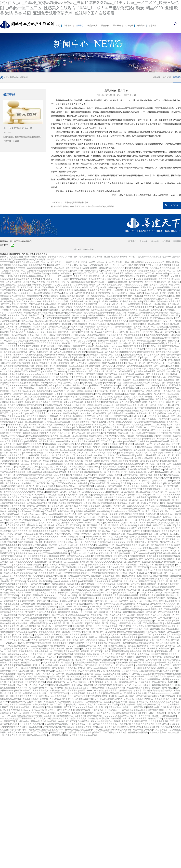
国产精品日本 (75, 492)
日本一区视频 (114, 721)
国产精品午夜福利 (63, 626)
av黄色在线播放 (109, 433)
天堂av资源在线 (147, 411)
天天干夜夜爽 (48, 517)
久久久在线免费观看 (151, 489)
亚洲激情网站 (93, 467)
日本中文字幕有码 (131, 475)
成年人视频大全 (104, 713)
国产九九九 (86, 649)
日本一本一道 (131, 520)
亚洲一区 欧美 (57, 732)
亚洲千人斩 (152, 618)
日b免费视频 (32, 581)
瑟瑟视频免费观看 (47, 632)
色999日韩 (167, 383)
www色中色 (5, 464)
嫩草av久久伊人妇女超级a (41, 285)
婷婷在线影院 (45, 668)
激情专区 (31, 506)
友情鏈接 (143, 241)
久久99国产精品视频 (38, 649)
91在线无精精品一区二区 (102, 296)
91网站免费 (83, 483)
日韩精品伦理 (124, 399)
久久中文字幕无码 (22, 411)
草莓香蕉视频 (43, 391)
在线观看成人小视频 (112, 674)
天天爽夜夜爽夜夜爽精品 (114, 607)
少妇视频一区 (168, 615)
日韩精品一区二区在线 (105, 425)
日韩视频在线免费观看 (165, 565)
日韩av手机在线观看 (58, 335)
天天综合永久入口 (95, 352)
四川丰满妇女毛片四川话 (153, 511)
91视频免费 (55, 691)
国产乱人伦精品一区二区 (32, 315)
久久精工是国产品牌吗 (160, 268)
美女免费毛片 (150, 296)
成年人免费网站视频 (27, 343)
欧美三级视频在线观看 (137, 534)
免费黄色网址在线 (85, 455)
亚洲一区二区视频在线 (100, 293)
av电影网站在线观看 (115, 539)
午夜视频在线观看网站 (102, 573)
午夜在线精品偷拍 (81, 385)
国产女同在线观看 (139, 537)
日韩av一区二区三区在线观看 (138, 685)
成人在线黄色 (43, 433)
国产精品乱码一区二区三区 (98, 702)
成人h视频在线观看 (66, 444)
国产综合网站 (136, 360)
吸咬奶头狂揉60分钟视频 (137, 268)
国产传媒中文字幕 (81, 369)
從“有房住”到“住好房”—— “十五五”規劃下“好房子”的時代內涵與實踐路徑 (83, 206)
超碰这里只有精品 (58, 455)
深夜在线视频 (136, 651)
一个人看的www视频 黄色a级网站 (67, 397)
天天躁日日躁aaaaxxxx (55, 489)
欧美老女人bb (33, 332)
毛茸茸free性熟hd (120, 293)
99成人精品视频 (27, 321)
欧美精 (107, 304)
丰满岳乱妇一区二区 (127, 433)
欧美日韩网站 (149, 439)
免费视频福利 (23, 716)
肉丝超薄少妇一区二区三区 (142, 332)
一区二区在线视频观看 (106, 584)
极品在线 (136, 315)
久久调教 (167, 478)
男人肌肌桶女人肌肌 (61, 637)
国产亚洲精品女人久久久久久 (163, 604)
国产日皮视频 (25, 327)
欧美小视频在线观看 (82, 427)
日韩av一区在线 (136, 293)
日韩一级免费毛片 (150, 579)
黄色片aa (158, 478)
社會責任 (105, 26)
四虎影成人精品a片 (36, 503)
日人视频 (99, 590)
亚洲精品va (25, 710)
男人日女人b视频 (64, 385)
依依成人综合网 (170, 660)
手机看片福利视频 (12, 324)
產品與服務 (92, 26)
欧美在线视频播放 (39, 500)
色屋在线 (129, 273)
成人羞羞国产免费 (86, 567)
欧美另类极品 (104, 542)
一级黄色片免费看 (157, 537)
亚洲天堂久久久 (96, 304)
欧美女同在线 (162, 724)
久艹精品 (124, 601)
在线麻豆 (125, 481)
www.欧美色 (5, 441)
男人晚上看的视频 (161, 313)
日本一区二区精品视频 (74, 388)
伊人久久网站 (48, 369)
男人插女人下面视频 (125, 436)
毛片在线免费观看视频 (96, 453)
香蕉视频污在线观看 (98, 324)
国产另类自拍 (33, 539)
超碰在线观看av (112, 691)
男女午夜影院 (139, 531)
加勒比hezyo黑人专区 (25, 366)
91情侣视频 (49, 702)
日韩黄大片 (121, 366)
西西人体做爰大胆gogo (18, 640)
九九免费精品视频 (20, 265)
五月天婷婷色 (26, 724)
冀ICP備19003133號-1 (84, 249)
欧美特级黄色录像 (74, 268)
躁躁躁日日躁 (47, 394)
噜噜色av (49, 618)
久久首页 (150, 265)
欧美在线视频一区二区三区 (146, 450)
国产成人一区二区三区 (111, 355)
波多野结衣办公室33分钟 (84, 416)
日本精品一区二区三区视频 (60, 307)
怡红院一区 (151, 444)
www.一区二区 (30, 587)
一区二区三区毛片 (25, 397)
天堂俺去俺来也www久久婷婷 (58, 315)
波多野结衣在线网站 (147, 528)
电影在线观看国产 (79, 279)
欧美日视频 (88, 318)
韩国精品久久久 (63, 481)
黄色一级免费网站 (102, 559)
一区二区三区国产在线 (20, 299)
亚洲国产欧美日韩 (62, 318)
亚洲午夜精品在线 (146, 565)
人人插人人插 (156, 357)
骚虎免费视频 (154, 598)
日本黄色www (14, 416)
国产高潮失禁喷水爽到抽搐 (60, 427)
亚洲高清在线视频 (148, 595)
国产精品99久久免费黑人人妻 (104, 629)
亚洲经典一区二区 (99, 349)
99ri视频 (39, 702)
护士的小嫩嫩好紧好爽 (46, 366)
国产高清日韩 (92, 374)
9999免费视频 (12, 307)
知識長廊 (141, 26)
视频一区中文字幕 (20, 489)
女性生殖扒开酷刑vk (115, 262)
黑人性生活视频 (59, 615)
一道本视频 (161, 464)
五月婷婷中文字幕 (115, 579)
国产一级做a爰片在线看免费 (68, 287)
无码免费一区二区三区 (140, 310)
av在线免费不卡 (123, 425)
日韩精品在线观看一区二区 (119, 315)
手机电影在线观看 (31, 699)
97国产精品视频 (17, 383)
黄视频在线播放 (147, 399)
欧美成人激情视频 (128, 525)
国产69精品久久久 (22, 301)
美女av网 (128, 531)
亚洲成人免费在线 (21, 357)
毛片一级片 (96, 369)
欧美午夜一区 (165, 649)
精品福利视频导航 (58, 677)
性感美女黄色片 (34, 296)
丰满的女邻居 (112, 282)
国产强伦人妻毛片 (116, 279)
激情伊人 (149, 467)
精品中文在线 (125, 318)
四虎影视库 (55, 273)
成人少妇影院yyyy (105, 416)
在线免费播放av (65, 657)
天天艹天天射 (165, 279)
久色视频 (35, 279)
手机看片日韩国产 (62, 279)
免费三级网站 (10, 570)
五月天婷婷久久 (36, 304)
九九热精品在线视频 (165, 506)
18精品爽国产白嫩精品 (82, 346)
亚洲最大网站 (18, 441)
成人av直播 (69, 293)
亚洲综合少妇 (64, 531)
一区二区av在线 (174, 271)
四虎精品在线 (130, 441)
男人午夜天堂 (79, 433)
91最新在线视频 (111, 385)
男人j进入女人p (138, 416)
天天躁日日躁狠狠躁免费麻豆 (81, 394)
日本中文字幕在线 (136, 677)
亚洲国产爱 (148, 377)
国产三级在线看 (163, 643)
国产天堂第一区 (86, 332)
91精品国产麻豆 (50, 598)
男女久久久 (170, 511)
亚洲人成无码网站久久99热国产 (156, 276)
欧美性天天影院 (151, 299)
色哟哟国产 (109, 383)
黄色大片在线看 (21, 727)
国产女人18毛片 (84, 413)
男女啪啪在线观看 (56, 495)
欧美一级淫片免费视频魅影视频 (101, 357)
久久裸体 (15, 517)
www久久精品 (119, 587)
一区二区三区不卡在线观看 (135, 719)
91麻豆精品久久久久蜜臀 (66, 671)
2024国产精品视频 (108, 287)
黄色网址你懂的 (145, 525)
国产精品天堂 (71, 469)
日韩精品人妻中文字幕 (47, 612)
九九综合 (119, 329)
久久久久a (70, 539)
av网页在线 (150, 506)
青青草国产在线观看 (53, 405)
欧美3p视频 (90, 327)
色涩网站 (169, 343)
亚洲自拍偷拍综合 (145, 576)
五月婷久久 (156, 310)
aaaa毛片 (119, 441)
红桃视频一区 (96, 385)
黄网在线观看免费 (76, 576)
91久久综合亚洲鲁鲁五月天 (106, 343)
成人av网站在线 (134, 366)
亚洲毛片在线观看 (39, 385)
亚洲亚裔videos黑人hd (166, 651)
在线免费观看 (12, 338)
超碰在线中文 (14, 551)
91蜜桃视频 (54, 500)
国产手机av (50, 478)
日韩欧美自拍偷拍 (76, 355)
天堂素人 (54, 601)
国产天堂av (17, 618)
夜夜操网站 (63, 593)
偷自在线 (138, 296)
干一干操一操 (64, 282)
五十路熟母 (24, 713)
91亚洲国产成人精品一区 (93, 329)
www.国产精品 (6, 590)
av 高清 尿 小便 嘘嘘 (134, 570)
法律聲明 (166, 241)
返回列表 (174, 205)
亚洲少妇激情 (29, 450)
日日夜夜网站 (68, 265)
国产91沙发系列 (167, 299)
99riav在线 (99, 691)
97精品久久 (56, 590)
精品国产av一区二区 (30, 324)
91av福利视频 (82, 265)
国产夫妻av (98, 427)
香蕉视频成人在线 (111, 635)
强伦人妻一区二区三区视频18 (53, 447)
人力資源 (129, 26)
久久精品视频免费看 (38, 265)
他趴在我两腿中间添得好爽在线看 (109, 685)
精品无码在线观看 (66, 511)
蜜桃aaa (124, 352)
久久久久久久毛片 (148, 388)
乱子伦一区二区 (137, 601)
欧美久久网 (107, 587)
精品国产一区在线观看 (147, 455)
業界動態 (24, 77)
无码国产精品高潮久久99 (88, 439)
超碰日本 (138, 691)
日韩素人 (146, 315)
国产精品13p (125, 385)
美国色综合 (146, 688)
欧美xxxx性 (161, 472)
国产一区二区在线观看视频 (41, 425)
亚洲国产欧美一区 (88, 646)
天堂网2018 (45, 556)
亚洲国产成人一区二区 (68, 332)
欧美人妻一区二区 (77, 551)
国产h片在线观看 (75, 475)
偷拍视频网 (20, 467)
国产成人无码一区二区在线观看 (160, 607)
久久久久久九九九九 (104, 562)
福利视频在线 (25, 363)
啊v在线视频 (122, 660)
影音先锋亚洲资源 (29, 377)
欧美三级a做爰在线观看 (71, 500)
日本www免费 (50, 520)
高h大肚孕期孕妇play (39, 688)
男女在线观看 (18, 481)
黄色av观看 (24, 545)
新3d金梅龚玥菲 (65, 276)
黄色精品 (42, 439)
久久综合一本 (10, 475)
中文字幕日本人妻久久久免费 (27, 262)
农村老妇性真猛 (54, 719)
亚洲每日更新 (45, 581)
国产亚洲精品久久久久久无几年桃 (40, 481)
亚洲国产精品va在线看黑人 (162, 318)
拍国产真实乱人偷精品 (148, 587)
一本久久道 (15, 271)
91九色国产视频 (152, 369)
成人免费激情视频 (92, 313)
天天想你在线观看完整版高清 (141, 352)
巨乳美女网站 (149, 651)
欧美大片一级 (10, 397)
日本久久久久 (99, 307)
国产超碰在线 (145, 520)
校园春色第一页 (167, 500)
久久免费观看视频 (16, 369)
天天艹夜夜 (112, 453)
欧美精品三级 (39, 469)
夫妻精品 (166, 324)
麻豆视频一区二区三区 (31, 629)
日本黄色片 (5, 318)
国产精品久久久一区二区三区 (151, 447)
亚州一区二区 (99, 475)
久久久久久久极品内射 (35, 374)
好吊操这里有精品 (29, 380)
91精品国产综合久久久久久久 (112, 268)
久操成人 (156, 492)
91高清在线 (103, 570)
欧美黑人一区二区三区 (140, 545)
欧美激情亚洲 (31, 402)
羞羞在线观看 (28, 290)
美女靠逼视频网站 (167, 587)
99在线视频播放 (88, 411)
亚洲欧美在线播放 (14, 282)
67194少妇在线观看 (163, 621)
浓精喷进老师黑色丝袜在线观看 (152, 271)
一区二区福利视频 (85, 486)
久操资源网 (52, 282)
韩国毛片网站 (108, 621)
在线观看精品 (31, 441)
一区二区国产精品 (136, 660)
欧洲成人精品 (54, 265)
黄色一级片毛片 (28, 486)
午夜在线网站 (51, 304)
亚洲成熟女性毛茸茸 (17, 276)
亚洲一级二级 (12, 327)
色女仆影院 (137, 623)
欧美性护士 (9, 366)
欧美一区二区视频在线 (94, 632)
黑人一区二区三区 (113, 265)
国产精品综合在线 (112, 604)
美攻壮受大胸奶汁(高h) (153, 481)
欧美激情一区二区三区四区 (86, 273)
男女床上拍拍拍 (25, 511)
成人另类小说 (91, 301)
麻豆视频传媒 (67, 273)
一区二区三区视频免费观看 (89, 595)
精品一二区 (154, 534)
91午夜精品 (30, 612)
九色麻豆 (113, 710)
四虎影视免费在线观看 (164, 570)
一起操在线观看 (38, 707)
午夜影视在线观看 (168, 716)
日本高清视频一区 (100, 710)
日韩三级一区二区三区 (69, 545)
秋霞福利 (81, 539)
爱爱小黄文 (173, 341)
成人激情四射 (41, 321)
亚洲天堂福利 (52, 492)
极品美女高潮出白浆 (21, 500)
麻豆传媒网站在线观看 (85, 399)
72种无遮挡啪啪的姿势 (146, 436)
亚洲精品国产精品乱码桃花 (130, 727)
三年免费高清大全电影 (91, 621)
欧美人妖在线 (24, 548)
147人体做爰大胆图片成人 (31, 520)
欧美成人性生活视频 (32, 310)
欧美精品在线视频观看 (81, 282)
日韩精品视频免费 (120, 651)
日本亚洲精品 (69, 413)
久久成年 (167, 430)
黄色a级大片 (122, 405)
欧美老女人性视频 (93, 402)
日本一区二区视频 (169, 551)
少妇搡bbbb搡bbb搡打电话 (27, 430)
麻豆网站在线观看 (136, 467)
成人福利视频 (109, 360)
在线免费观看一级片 (44, 562)
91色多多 (115, 483)
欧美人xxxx (174, 285)
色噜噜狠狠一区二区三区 (53, 268)
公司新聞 (167, 77)
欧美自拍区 (133, 313)
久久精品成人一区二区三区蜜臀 (108, 486)
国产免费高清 (60, 371)
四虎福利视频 (122, 551)
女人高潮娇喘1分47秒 (60, 391)
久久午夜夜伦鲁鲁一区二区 (51, 573)
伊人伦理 (82, 671)
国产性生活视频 (40, 427)
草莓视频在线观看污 (51, 338)
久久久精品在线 (121, 332)
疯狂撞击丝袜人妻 (72, 411)
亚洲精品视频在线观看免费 (140, 321)
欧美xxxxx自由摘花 (118, 517)
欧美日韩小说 (30, 313)
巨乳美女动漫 (62, 408)
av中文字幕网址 (136, 282)
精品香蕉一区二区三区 (139, 405)
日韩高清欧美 (139, 514)
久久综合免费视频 (93, 408)
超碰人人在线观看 (16, 455)
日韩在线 (170, 262)
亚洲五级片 (146, 503)
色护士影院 (105, 380)
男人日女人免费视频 (26, 626)
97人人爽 (121, 388)
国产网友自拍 (87, 383)
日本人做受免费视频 (146, 433)
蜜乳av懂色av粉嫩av (123, 296)
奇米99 (92, 262)
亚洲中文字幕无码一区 (99, 483)
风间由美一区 (120, 377)
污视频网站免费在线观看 (117, 310)
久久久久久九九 (120, 321)
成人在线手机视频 (73, 461)
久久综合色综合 (85, 732)
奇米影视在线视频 (145, 341)
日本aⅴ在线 (137, 430)
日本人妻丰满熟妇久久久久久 (49, 413)
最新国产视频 (111, 727)
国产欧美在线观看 (172, 483)
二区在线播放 (97, 682)
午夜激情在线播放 (167, 450)
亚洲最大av (141, 427)
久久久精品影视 (20, 341)
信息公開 (153, 26)
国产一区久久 (16, 453)
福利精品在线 (66, 629)
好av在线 (10, 646)
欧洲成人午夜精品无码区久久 (24, 419)
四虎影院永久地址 (12, 469)
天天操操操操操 (34, 268)
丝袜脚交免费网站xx (97, 315)
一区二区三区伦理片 (40, 732)
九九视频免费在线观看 (132, 355)
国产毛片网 (125, 483)
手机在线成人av (167, 514)
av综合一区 (24, 338)
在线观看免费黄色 (35, 276)
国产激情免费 (71, 732)
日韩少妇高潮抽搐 (54, 707)
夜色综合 (12, 405)
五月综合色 (148, 366)
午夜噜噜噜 (159, 307)
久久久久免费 (114, 671)
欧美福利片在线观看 (159, 285)
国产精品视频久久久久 (157, 509)
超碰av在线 (36, 338)
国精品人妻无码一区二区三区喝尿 (160, 293)
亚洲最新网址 (7, 273)
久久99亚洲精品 (32, 455)
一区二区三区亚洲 (89, 525)
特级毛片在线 (163, 296)
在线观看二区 (170, 657)
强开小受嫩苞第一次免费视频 (105, 341)
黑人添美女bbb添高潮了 (56, 503)
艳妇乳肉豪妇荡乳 (93, 271)
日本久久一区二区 (58, 705)
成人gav (145, 357)
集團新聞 (156, 77)
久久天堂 (27, 495)
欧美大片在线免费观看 (134, 397)
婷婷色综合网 (43, 601)
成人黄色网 (80, 357)
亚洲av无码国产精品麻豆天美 (110, 285)
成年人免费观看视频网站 (38, 436)
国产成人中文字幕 (68, 595)
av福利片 (168, 593)
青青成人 (41, 492)
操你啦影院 (14, 439)
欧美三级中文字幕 (18, 296)
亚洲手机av (38, 511)
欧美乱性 (132, 646)
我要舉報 (177, 241)
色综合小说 (32, 573)
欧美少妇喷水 (95, 436)
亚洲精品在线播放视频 (35, 682)
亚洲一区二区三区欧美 (91, 405)
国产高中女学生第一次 (16, 523)
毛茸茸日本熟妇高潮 (89, 380)
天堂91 (119, 576)
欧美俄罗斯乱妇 (149, 584)
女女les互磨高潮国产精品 (152, 380)
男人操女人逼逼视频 (36, 399)
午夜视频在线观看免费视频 (55, 472)
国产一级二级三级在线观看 (37, 528)
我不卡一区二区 (168, 492)
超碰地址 (101, 262)
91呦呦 (119, 346)
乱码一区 (98, 318)
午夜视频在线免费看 (166, 408)
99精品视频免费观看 (58, 321)
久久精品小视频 (32, 383)
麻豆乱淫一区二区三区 (31, 287)
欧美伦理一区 (89, 397)
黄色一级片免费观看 (134, 262)
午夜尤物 (68, 604)
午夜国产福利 (114, 481)
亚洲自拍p (150, 397)
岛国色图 (142, 469)
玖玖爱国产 (160, 411)
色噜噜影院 (162, 388)
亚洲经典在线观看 (12, 377)
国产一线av (116, 380)
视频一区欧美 (82, 262)
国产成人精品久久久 (152, 430)
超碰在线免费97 (93, 355)
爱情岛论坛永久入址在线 (136, 290)
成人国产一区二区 (165, 581)
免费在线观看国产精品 (156, 626)
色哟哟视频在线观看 (83, 307)
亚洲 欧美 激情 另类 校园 (131, 301)
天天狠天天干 (107, 441)
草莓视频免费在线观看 (128, 411)
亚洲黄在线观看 (78, 299)
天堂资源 (100, 299)
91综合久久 (91, 388)
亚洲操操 (161, 595)
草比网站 (53, 545)
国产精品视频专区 (66, 357)
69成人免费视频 (110, 271)
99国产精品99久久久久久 (113, 363)
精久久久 (109, 329)
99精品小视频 (18, 329)
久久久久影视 (62, 301)
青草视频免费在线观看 (130, 276)
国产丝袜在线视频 (29, 551)
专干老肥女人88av (39, 307)
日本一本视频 (96, 607)
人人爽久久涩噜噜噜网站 (146, 279)
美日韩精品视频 (76, 408)
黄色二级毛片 (122, 548)
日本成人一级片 (79, 315)
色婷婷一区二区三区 (67, 721)
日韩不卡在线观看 (23, 273)
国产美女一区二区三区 (111, 461)
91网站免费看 (125, 626)
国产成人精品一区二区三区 (30, 461)
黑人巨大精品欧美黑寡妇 (66, 419)
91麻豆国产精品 (136, 559)
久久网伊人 (98, 523)
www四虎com (62, 380)
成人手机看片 (45, 402)
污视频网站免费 (11, 520)
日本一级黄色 (160, 366)
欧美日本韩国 (64, 679)
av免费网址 (80, 668)
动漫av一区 (86, 573)
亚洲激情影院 (129, 383)
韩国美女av (89, 601)
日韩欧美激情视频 (82, 310)
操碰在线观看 (71, 514)
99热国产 (158, 321)
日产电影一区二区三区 (46, 679)
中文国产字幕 (122, 360)
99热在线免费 (162, 329)
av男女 (133, 271)
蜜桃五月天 (136, 481)
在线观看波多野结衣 (86, 285)
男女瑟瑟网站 (68, 590)
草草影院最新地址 (23, 447)
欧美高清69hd (90, 503)
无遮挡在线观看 (171, 609)
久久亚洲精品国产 (154, 517)
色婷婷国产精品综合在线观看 (132, 374)
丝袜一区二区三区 (112, 615)
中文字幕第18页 (135, 377)
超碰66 (129, 324)
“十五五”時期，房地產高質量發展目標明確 (70, 203)
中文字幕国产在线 (56, 506)
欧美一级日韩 (31, 408)
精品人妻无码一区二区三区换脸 (138, 394)
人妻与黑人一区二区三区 (87, 528)
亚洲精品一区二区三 (20, 464)
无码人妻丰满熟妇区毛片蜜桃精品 (47, 293)
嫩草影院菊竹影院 (126, 453)
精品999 (108, 427)
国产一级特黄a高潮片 (56, 584)
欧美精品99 (123, 679)
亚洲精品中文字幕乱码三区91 (142, 495)
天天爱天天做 (116, 668)
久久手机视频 (115, 637)
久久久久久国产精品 (143, 478)
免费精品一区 (38, 559)
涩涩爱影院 (139, 349)
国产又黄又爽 (64, 422)
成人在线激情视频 (160, 273)
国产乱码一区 (83, 296)
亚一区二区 (123, 710)
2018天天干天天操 (84, 579)
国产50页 (161, 360)
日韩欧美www (109, 436)
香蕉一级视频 (73, 640)
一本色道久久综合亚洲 (143, 458)
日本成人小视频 (73, 649)
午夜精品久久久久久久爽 (45, 271)
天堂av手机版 (78, 271)
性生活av (61, 313)
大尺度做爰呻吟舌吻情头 (25, 601)
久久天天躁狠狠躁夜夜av (129, 287)
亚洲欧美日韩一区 (95, 604)
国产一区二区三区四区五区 (83, 391)
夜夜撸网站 (102, 397)
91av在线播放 (143, 604)
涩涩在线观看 (51, 511)
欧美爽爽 (135, 399)
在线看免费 (88, 520)
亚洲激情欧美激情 (84, 727)
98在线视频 (92, 531)
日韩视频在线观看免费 (138, 732)
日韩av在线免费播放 (117, 469)
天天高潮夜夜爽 (165, 346)
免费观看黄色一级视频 (119, 643)
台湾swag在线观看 (18, 335)
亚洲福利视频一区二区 (38, 335)
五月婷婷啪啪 (94, 363)
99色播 (26, 458)
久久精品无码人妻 (15, 313)
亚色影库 (116, 609)
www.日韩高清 (148, 329)
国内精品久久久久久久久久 (94, 492)
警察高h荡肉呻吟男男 (80, 430)
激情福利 (137, 324)
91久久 (49, 609)
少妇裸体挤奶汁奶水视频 (103, 495)
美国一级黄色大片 (75, 447)
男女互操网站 (111, 299)
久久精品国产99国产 (70, 338)
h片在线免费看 (160, 304)
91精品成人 (21, 436)
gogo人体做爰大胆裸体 (39, 349)
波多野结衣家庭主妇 (10, 486)
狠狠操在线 (139, 273)
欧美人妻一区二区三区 (61, 436)
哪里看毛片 (26, 469)
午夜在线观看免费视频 (126, 621)
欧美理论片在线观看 (19, 349)
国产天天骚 (176, 579)
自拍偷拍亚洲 (95, 506)
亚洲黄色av (107, 506)
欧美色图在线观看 (32, 394)
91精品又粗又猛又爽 (109, 514)
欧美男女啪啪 (20, 268)
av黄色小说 (19, 374)
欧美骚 (35, 447)
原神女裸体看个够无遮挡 (163, 688)
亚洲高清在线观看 (23, 665)
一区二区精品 (49, 525)
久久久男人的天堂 (151, 548)
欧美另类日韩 (84, 349)
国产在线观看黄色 (167, 562)
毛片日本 (152, 346)
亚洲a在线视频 (51, 565)
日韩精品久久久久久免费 (78, 615)
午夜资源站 (80, 374)
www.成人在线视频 (14, 534)
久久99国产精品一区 (106, 388)
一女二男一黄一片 (24, 685)
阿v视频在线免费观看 (41, 615)
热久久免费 (36, 301)
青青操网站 (94, 377)
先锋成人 (50, 682)
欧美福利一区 (164, 282)
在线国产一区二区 (90, 287)
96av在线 (92, 671)
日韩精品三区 (109, 405)
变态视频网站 (120, 593)
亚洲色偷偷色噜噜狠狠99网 (158, 335)
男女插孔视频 (128, 721)
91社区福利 (24, 307)
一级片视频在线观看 (110, 276)
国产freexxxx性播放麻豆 (53, 514)
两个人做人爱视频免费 (46, 486)
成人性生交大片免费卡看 (147, 453)
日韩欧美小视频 (168, 707)
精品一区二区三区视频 (83, 497)
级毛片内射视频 (65, 713)
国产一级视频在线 (35, 595)
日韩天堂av (93, 553)
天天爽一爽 (132, 542)
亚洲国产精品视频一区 (62, 377)
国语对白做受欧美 (109, 439)
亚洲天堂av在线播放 (48, 593)
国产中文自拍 (63, 478)
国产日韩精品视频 (74, 313)
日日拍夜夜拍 (43, 450)
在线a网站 (132, 593)
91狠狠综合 (29, 388)
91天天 (148, 273)
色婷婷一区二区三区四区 (61, 433)
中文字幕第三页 (7, 721)
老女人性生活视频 (43, 635)
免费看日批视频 (116, 570)
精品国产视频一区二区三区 (149, 615)
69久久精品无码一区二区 (59, 623)
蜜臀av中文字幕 (17, 402)
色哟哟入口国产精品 (97, 290)
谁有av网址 (99, 497)
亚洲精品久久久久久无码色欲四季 (73, 304)
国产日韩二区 (18, 621)
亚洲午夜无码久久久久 (78, 371)
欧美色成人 (72, 705)
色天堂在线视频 (81, 276)
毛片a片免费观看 (163, 265)
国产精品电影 (67, 663)
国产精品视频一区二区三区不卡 (103, 371)
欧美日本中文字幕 (155, 556)
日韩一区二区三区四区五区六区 (101, 551)
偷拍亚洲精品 (109, 576)
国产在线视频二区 (105, 503)
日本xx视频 (165, 579)
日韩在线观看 (118, 338)
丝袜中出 (159, 657)
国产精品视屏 (16, 495)
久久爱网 (168, 481)
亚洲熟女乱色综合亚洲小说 (168, 553)
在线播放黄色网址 (132, 486)
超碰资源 (66, 324)
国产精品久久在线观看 (142, 674)
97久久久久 (17, 537)
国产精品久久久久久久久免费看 (43, 531)
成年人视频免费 (112, 352)
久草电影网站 (161, 341)
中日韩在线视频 (173, 360)
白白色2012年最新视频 (82, 685)
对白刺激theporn (136, 500)
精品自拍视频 (167, 691)
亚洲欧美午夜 (113, 567)
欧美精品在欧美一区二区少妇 (105, 489)
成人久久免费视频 (80, 637)
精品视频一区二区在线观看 (89, 360)
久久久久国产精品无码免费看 (44, 713)
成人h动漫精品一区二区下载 (127, 503)
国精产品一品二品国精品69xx (128, 562)
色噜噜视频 (57, 430)
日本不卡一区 (61, 394)
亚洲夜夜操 (94, 276)
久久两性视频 (38, 363)
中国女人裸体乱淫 (64, 369)
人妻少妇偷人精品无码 (28, 509)
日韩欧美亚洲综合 (80, 324)
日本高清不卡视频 (139, 402)
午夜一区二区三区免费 (14, 355)
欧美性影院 (28, 635)
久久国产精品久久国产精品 (78, 489)
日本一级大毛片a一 (45, 626)
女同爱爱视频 (71, 618)
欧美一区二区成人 (142, 327)
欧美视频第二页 (32, 329)
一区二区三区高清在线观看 (112, 273)
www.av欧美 (70, 439)
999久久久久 (123, 271)
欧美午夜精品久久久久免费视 (140, 307)
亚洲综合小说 (172, 595)
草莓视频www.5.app (80, 481)
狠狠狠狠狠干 (45, 377)
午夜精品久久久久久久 (134, 335)
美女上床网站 (97, 615)
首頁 (58, 26)
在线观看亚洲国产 (16, 528)
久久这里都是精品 (132, 304)
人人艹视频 (103, 646)
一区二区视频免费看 (53, 464)
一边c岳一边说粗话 (18, 730)
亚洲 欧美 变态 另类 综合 (34, 282)
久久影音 (53, 383)
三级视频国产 (122, 495)
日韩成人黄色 (25, 559)
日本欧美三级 (121, 598)
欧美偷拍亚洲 (152, 514)
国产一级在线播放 (49, 329)
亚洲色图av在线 (169, 391)
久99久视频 (11, 716)
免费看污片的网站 (93, 447)
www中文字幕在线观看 (153, 609)
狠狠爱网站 (141, 657)
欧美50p (96, 464)
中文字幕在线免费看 (98, 696)
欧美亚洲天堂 (133, 688)
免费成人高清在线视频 (42, 299)
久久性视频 (45, 430)
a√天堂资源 (88, 461)
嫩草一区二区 (13, 287)
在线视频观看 (20, 503)
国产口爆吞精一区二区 (107, 391)
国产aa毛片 (22, 352)
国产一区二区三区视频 (88, 514)
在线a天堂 (48, 461)
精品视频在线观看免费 (91, 366)
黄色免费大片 (14, 315)
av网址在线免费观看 (104, 394)
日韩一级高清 (156, 646)
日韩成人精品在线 (45, 534)
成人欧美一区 (45, 509)
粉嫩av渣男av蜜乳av (67, 486)
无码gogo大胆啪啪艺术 (120, 623)
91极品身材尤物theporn (104, 346)
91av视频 (142, 593)
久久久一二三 (136, 548)
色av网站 (45, 455)
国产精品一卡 (129, 668)
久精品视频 (139, 444)
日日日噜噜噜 (60, 475)
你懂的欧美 (88, 472)
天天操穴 (164, 385)
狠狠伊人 (69, 534)
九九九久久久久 (138, 483)
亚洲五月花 (77, 318)
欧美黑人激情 (106, 377)
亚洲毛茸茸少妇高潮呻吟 (124, 427)
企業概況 (68, 26)
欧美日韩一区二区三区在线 (131, 299)
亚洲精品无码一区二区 (118, 472)
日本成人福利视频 (8, 511)
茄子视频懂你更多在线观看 (169, 301)
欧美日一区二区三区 (159, 405)
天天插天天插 (152, 349)
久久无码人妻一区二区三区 (57, 453)
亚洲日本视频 (149, 301)
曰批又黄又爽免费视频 (150, 461)
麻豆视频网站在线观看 (147, 413)
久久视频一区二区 (132, 329)
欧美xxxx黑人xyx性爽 (13, 388)
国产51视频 (41, 506)
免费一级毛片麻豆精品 (41, 458)
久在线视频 (125, 402)
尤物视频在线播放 (12, 604)
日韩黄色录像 (29, 433)
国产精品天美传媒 (122, 416)
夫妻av (15, 293)
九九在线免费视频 (145, 621)
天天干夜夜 (17, 450)
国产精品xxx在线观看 (126, 455)
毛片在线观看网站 (39, 411)
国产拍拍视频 (129, 640)
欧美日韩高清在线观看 (110, 565)
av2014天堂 (11, 643)
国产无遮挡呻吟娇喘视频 (63, 668)
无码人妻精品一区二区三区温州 (14, 285)
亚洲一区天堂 (89, 500)
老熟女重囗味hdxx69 (97, 705)
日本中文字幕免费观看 (145, 408)
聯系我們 (132, 241)
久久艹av (148, 570)
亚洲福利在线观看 (172, 556)
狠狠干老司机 (36, 716)
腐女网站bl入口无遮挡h (104, 455)
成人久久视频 (35, 727)
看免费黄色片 (149, 663)
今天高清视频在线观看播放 (56, 724)
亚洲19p (140, 573)
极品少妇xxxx (51, 276)
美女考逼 (33, 632)
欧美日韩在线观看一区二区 (128, 357)
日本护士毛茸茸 (111, 318)
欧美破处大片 (74, 321)
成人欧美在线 (60, 352)
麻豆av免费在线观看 (125, 408)
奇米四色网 (132, 654)
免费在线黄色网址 (35, 565)
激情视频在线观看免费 (107, 399)
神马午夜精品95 (137, 710)
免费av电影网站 (34, 472)
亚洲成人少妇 (147, 287)
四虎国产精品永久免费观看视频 (101, 660)
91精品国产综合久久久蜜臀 (135, 346)
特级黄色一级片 (40, 495)
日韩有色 (90, 299)
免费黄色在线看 (98, 310)
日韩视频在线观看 (160, 685)
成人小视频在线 (77, 301)
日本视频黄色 (84, 721)
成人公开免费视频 (46, 408)
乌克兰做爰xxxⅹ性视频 (119, 707)
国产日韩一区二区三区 (107, 411)
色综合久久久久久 (20, 531)
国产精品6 (26, 604)
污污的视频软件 (63, 523)
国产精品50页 (151, 282)
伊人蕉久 (39, 542)
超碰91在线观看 (166, 453)
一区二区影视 (27, 271)
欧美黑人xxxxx (8, 436)
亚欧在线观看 (113, 307)
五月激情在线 (10, 352)
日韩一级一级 (135, 419)
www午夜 (130, 279)
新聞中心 (79, 26)
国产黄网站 (5, 612)
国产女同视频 (163, 290)
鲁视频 (150, 657)
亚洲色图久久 (12, 427)
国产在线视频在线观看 (153, 623)
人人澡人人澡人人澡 (49, 467)
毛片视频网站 (31, 355)
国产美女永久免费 (164, 352)
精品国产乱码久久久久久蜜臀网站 (127, 464)
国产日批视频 (16, 310)
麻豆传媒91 (100, 567)
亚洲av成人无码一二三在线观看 (93, 469)
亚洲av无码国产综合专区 (113, 369)
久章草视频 (48, 371)
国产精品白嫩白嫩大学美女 (64, 458)
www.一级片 (168, 321)
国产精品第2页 (78, 531)
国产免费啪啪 (126, 450)
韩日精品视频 (132, 388)
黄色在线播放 (30, 534)
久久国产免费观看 (62, 346)
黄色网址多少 (46, 279)
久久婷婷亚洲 (68, 262)
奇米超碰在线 (49, 301)
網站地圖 (155, 241)
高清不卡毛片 (145, 338)
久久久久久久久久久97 (155, 262)
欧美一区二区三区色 (151, 324)
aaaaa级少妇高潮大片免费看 (65, 581)
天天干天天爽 (6, 262)
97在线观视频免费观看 (168, 612)
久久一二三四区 (129, 615)
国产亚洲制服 (25, 427)
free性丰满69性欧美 (83, 534)
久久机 (128, 539)
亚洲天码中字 (108, 408)
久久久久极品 (52, 374)
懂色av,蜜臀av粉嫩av (77, 352)
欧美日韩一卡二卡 (157, 402)
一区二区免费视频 (159, 327)
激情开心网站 (14, 497)
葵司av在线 (98, 727)
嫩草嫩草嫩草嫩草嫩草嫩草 (77, 688)
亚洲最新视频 (87, 612)
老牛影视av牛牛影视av (16, 399)
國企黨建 (117, 26)
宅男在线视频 (144, 654)
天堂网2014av (24, 615)
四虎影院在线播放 (47, 441)
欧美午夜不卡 (126, 553)
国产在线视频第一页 (156, 363)
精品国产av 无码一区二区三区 (14, 304)
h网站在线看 (117, 304)
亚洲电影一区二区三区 (160, 567)
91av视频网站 (126, 635)
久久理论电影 (163, 528)
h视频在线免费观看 (38, 623)
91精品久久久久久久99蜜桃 (136, 285)
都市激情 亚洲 (41, 290)
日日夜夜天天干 (155, 719)
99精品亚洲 (171, 307)
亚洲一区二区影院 (41, 685)
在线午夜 (176, 282)
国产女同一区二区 (46, 419)
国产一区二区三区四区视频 (58, 363)
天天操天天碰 (128, 671)
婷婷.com (123, 282)
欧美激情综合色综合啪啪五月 (142, 472)
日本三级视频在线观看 (33, 453)
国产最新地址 (33, 346)
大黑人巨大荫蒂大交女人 (60, 290)
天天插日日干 (104, 338)
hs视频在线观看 (79, 290)
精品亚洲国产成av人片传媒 (21, 702)
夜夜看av (75, 612)
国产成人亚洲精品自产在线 (72, 537)
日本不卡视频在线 (26, 542)
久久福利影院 (140, 422)
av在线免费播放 (82, 293)
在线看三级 (157, 573)
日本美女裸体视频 (18, 506)
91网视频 (107, 651)
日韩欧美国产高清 (147, 581)
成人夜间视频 (127, 492)
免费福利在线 (85, 495)
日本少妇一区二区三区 (51, 262)
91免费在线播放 (90, 268)
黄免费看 (5, 299)
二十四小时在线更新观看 (92, 548)
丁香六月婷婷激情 (8, 461)
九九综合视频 (138, 425)
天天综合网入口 (148, 724)
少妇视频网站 (92, 565)
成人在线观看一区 (79, 623)
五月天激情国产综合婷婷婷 (121, 349)
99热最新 (8, 341)
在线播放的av (72, 495)
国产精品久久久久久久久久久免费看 (20, 492)
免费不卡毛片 (159, 637)
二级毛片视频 (21, 677)
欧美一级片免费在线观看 (133, 265)
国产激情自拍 (37, 464)
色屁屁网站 (113, 444)
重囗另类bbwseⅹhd (77, 335)
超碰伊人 (47, 637)
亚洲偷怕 (135, 391)
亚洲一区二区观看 (67, 579)
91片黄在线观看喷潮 (96, 335)
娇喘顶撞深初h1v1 (55, 439)
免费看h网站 (143, 646)
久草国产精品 (57, 349)
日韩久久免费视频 (115, 290)
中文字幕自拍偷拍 (44, 643)
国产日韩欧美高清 (141, 318)
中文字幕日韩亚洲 (152, 355)
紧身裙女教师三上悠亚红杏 (89, 458)
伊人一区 (71, 455)
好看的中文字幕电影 (167, 413)
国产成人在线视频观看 (16, 525)
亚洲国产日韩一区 (46, 380)
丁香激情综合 (10, 626)
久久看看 (57, 643)
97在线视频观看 (96, 265)
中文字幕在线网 (98, 422)
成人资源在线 (148, 590)
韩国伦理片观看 (153, 531)
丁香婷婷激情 (20, 472)
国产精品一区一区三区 (58, 327)
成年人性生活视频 (93, 576)
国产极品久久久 (172, 475)
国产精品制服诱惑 (155, 469)
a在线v (38, 674)
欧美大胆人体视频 (55, 399)
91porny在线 (19, 413)
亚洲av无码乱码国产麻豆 (25, 657)
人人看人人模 (49, 360)
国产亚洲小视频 (126, 444)
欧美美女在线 (71, 349)
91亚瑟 (119, 383)
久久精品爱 (169, 380)
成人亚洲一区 (10, 444)
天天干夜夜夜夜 (108, 313)
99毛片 (148, 573)
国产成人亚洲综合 (89, 338)
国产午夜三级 (98, 282)
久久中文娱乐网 (81, 377)
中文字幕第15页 (56, 688)
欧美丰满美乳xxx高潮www (134, 509)
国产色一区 (34, 352)
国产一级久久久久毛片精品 (158, 374)
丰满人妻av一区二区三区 (69, 383)
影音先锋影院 (64, 271)
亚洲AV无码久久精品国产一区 (58, 570)
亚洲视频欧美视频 (40, 273)
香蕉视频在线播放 (22, 279)
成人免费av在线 (50, 607)
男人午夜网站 (162, 397)
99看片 (52, 385)
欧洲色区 (156, 503)
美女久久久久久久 (16, 408)
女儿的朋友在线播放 (98, 279)
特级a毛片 (43, 497)
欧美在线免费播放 (12, 380)
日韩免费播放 (25, 293)
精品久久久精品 (11, 360)
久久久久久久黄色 (60, 551)
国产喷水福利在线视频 (109, 301)
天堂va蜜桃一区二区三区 (42, 318)
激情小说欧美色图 (115, 335)
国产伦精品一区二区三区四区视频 (29, 422)
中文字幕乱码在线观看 (58, 735)
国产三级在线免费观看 (51, 324)
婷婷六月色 (122, 313)
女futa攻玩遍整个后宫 (166, 671)
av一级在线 (72, 682)
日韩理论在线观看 (50, 296)
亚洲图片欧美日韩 (169, 461)
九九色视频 (69, 464)
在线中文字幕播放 (41, 705)
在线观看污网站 (86, 581)
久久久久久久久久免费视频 (49, 343)
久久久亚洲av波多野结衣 (84, 713)
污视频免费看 (20, 565)
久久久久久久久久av (110, 724)
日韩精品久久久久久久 (24, 562)
